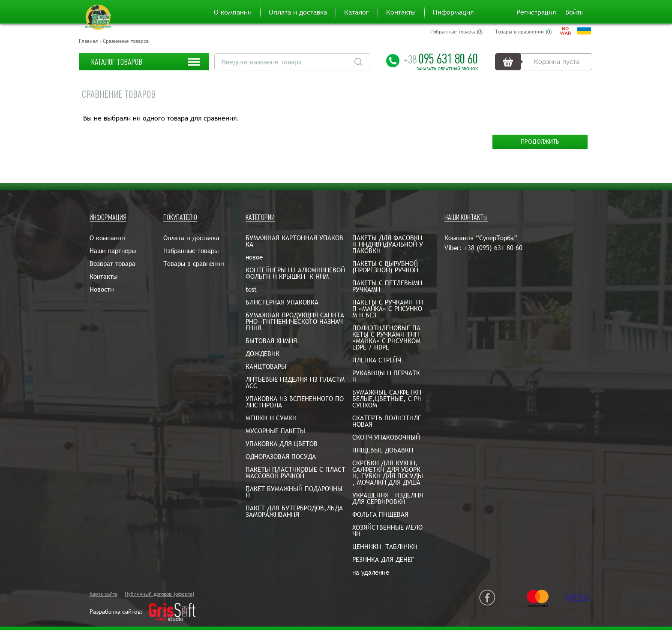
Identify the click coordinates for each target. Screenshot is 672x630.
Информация (453, 12)
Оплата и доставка (298, 12)
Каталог (357, 12)
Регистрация (536, 12)
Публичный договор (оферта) (159, 594)
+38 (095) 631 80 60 (493, 248)
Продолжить (540, 142)
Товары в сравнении (194, 264)
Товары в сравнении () (523, 32)
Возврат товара (112, 264)
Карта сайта (103, 594)
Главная (88, 41)
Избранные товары (191, 251)
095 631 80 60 (441, 59)
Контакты (401, 12)
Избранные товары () (456, 32)
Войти (574, 12)
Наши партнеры (113, 251)
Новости (102, 289)
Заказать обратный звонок (447, 69)
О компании (233, 12)
